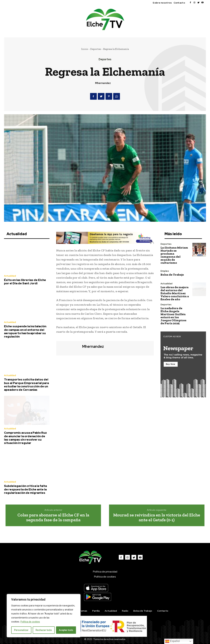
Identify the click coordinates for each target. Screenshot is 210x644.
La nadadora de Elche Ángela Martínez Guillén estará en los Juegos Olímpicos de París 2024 (173, 316)
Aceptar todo (66, 630)
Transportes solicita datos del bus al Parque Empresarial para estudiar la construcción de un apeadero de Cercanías (26, 385)
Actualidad (10, 276)
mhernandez (103, 83)
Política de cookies (30, 622)
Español (172, 641)
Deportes (96, 49)
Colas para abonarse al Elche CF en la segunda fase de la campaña (53, 517)
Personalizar (21, 630)
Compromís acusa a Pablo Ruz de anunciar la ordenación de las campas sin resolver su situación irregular (25, 438)
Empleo (165, 271)
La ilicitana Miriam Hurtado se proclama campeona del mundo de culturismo (174, 255)
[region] (44, 616)
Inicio (85, 49)
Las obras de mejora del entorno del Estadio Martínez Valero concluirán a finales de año (175, 293)
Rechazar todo (44, 630)
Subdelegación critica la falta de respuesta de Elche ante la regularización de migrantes (25, 489)
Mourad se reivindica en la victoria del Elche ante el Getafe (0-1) (157, 517)
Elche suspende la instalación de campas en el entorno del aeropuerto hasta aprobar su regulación (25, 331)
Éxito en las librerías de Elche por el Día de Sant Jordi (25, 282)
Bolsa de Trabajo (172, 275)
